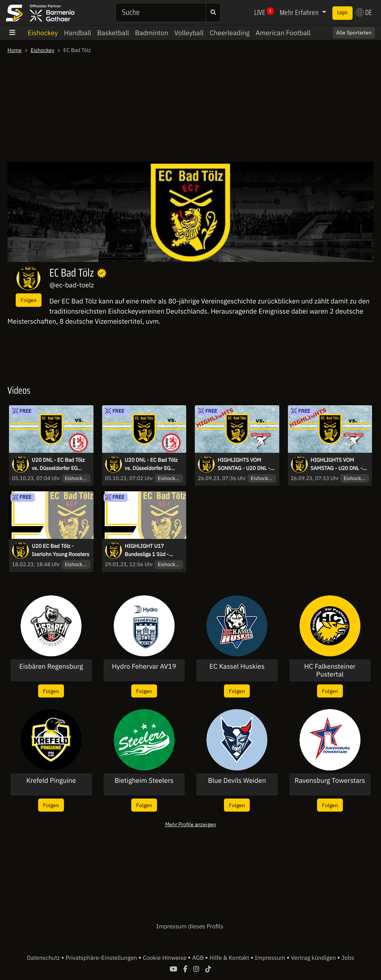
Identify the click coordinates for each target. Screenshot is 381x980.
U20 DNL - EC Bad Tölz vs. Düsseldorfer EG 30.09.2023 (151, 464)
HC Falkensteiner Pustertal (330, 670)
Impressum (271, 958)
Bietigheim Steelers (144, 781)
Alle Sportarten (354, 33)
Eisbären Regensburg (51, 666)
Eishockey (43, 33)
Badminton (152, 33)
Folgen (29, 300)
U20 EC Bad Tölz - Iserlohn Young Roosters (61, 550)
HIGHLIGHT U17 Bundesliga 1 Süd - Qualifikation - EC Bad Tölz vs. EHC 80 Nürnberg (150, 550)
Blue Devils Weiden (237, 781)
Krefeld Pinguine (51, 781)
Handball (78, 33)
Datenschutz (44, 958)
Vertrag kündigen (314, 958)
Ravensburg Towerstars (330, 781)
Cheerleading (230, 33)
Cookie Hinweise (165, 958)
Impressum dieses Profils (190, 926)
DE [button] (364, 12)
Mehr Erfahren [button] (300, 12)
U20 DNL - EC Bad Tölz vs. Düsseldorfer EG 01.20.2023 (58, 464)
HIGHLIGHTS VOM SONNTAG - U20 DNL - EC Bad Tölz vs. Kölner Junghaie (244, 464)
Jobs (348, 958)
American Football (283, 33)
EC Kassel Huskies (237, 666)
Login (342, 13)
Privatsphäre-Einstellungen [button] (102, 958)
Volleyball (189, 33)
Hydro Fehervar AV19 (144, 666)
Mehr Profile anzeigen (191, 824)
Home (15, 50)
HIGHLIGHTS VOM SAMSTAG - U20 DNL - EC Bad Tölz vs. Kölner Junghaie (337, 464)
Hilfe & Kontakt (230, 958)
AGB (199, 958)
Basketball (113, 33)
